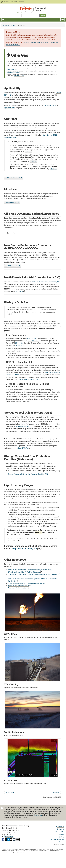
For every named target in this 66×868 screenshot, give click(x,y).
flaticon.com (18, 849)
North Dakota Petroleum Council (19, 586)
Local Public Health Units (56, 839)
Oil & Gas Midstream (12, 202)
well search (19, 291)
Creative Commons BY (30, 849)
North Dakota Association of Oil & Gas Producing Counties (27, 583)
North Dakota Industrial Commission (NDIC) (46, 282)
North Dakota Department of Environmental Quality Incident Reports (30, 570)
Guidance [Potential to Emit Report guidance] (54, 169)
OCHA (51, 849)
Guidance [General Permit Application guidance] (28, 152)
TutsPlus (28, 851)
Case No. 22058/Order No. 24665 (29, 379)
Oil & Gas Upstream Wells (14, 178)
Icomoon (56, 849)
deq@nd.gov (38, 815)
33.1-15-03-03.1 (33, 341)
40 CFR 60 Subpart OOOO (25, 426)
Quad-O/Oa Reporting (13, 266)
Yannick (17, 851)
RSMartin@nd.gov (19, 76)
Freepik (47, 849)
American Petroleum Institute (18, 588)
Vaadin (33, 851)
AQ (13, 25)
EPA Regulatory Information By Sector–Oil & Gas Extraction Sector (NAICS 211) (34, 574)
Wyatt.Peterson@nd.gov (14, 73)
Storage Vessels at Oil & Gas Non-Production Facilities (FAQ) (28, 474)
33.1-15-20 (19, 343)
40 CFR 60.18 (20, 345)
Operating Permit (10, 108)
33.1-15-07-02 (32, 338)
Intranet (62, 842)
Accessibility (59, 832)
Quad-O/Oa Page (24, 448)
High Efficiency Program (25, 549)
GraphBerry (38, 851)
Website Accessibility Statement (14, 2)
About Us (61, 829)
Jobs (62, 834)
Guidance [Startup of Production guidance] (33, 162)
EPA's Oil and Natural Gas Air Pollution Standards (24, 572)
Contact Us (60, 827)
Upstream (55, 792)
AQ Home (10, 792)
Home (6, 25)
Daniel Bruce (45, 851)
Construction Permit (50, 105)
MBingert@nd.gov (12, 70)
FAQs (62, 837)
